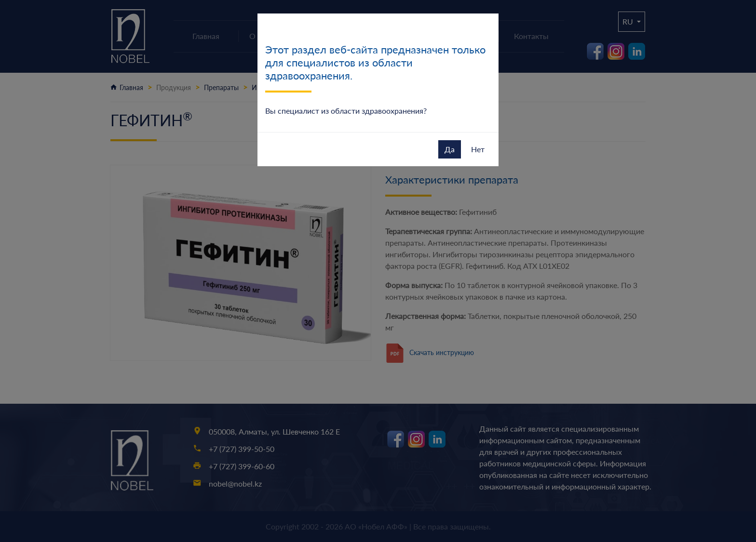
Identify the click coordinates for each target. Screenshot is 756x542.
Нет (478, 149)
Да (450, 149)
